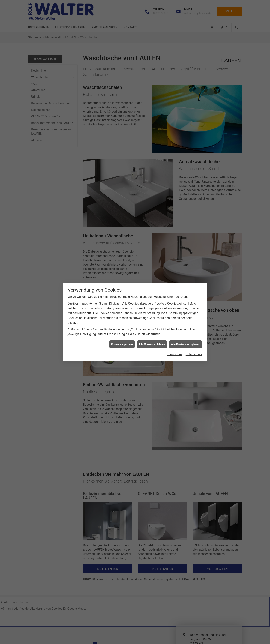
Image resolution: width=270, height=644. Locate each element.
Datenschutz (194, 347)
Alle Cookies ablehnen (152, 337)
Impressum (174, 347)
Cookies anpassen (122, 337)
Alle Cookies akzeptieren (186, 337)
